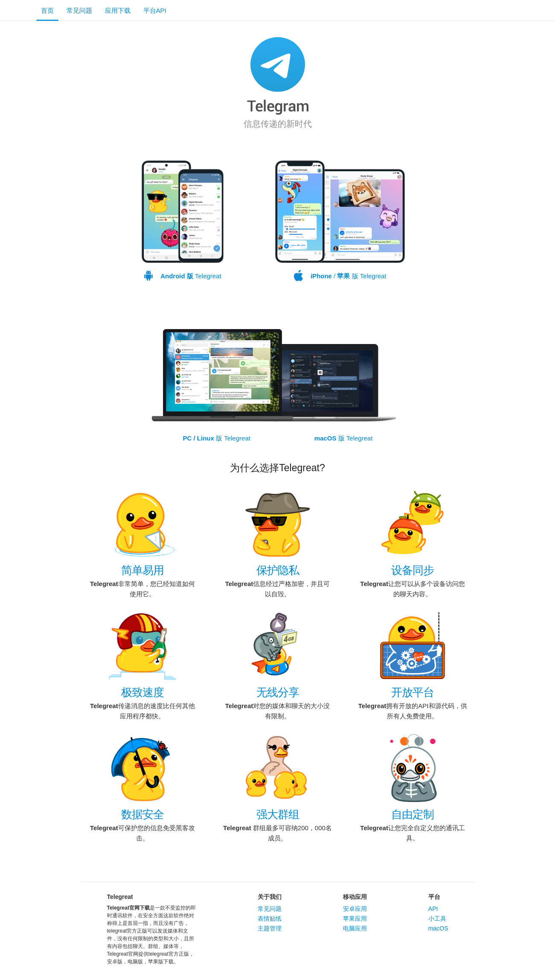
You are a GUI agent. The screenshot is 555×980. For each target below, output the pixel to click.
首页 (47, 10)
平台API (155, 10)
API (433, 909)
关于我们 (270, 897)
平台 (434, 897)
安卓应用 (355, 909)
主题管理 (270, 928)
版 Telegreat (217, 438)
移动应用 (355, 897)
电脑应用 (355, 928)
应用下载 (118, 10)
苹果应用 (355, 919)
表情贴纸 (270, 919)
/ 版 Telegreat (340, 221)
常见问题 (79, 10)
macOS (438, 928)
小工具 (437, 919)
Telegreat (183, 221)
